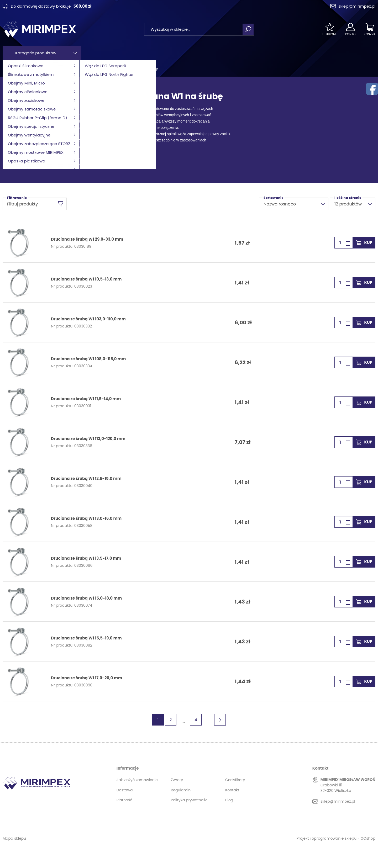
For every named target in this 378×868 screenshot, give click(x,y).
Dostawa (125, 790)
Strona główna (16, 68)
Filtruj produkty (22, 204)
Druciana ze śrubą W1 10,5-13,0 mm (86, 279)
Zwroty (177, 780)
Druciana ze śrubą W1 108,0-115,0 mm (88, 359)
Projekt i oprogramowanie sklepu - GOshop (336, 838)
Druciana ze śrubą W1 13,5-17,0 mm (86, 558)
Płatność (124, 800)
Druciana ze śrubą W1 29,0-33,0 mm (87, 239)
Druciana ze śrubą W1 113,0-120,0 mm (88, 439)
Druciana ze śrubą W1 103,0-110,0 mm (88, 319)
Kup (368, 243)
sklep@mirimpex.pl (357, 6)
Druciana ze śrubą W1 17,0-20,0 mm (86, 678)
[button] (348, 246)
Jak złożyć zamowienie (137, 780)
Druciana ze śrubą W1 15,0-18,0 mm (86, 598)
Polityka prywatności (190, 800)
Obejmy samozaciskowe (57, 68)
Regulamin (181, 790)
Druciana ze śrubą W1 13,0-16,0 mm (86, 518)
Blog (229, 800)
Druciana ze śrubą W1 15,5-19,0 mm (86, 638)
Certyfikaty (235, 780)
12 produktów (348, 204)
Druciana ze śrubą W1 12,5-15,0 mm (86, 479)
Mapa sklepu (14, 838)
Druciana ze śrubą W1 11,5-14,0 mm (86, 399)
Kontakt (232, 790)
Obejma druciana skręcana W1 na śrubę (121, 68)
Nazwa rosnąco (280, 204)
